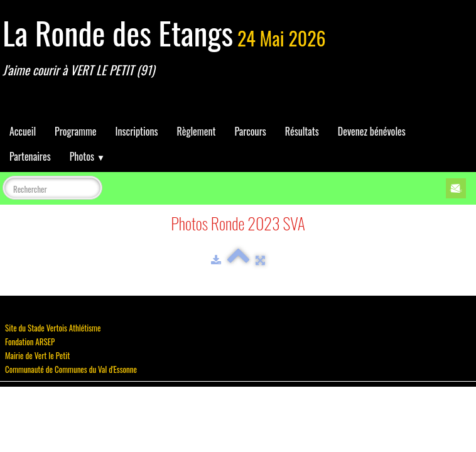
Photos (87, 156)
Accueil (23, 131)
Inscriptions (137, 131)
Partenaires (30, 156)
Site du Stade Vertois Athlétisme (53, 328)
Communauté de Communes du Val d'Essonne (71, 369)
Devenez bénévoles (372, 131)
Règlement (196, 131)
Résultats (302, 131)
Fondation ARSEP (30, 342)
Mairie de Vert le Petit (37, 355)
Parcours (250, 131)
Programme (76, 131)
